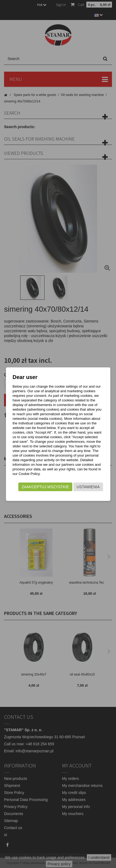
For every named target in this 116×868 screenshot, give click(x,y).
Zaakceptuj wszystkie (45, 487)
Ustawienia (88, 487)
